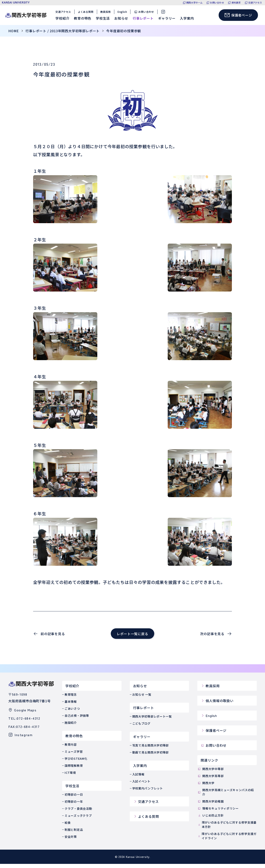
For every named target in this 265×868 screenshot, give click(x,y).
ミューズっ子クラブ (78, 820)
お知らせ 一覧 (142, 699)
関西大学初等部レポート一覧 (152, 720)
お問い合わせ (217, 3)
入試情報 (138, 778)
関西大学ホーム (195, 3)
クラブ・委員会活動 (78, 813)
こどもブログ (141, 728)
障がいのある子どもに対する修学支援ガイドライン (227, 840)
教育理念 (71, 699)
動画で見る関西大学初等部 (151, 756)
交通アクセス (255, 3)
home (14, 35)
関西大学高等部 (210, 780)
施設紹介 (71, 727)
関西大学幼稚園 (210, 805)
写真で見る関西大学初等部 (151, 749)
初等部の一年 (74, 806)
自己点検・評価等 (77, 720)
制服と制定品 (74, 834)
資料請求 (236, 3)
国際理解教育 (74, 770)
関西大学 (206, 787)
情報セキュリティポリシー (218, 813)
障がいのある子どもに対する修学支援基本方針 (227, 829)
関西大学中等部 (210, 773)
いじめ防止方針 (210, 819)
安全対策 (71, 841)
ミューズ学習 (74, 756)
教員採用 (106, 14)
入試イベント (141, 785)
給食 (68, 827)
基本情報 (71, 706)
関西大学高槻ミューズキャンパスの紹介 (226, 796)
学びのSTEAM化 (76, 763)
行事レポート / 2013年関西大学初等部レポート (63, 35)
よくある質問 (87, 14)
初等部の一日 (74, 799)
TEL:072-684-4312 (24, 722)
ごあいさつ (72, 713)
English (123, 14)
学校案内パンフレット (148, 792)
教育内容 (71, 749)
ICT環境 (70, 777)
